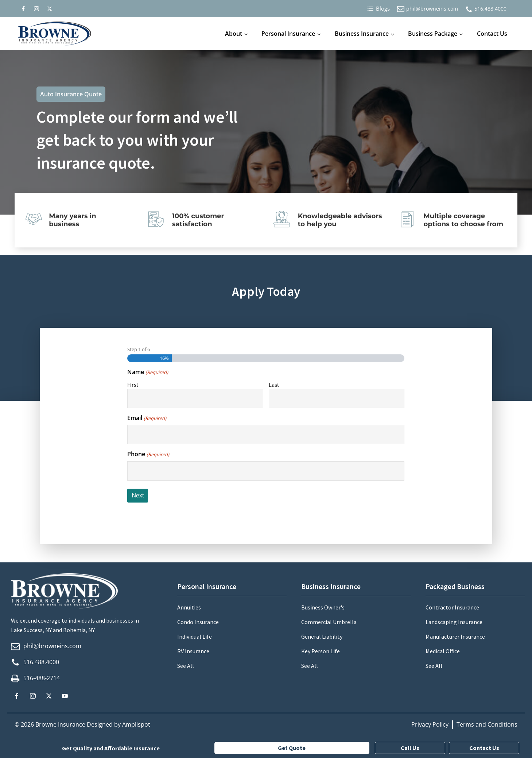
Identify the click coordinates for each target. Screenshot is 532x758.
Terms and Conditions (487, 724)
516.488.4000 (490, 9)
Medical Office (443, 651)
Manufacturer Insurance (455, 636)
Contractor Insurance (452, 607)
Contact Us (492, 34)
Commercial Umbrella (329, 622)
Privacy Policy (430, 724)
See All (186, 666)
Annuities (189, 607)
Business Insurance (362, 34)
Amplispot (136, 724)
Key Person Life (321, 651)
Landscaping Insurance (454, 622)
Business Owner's (323, 607)
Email (147, 418)
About (234, 34)
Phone (148, 454)
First (133, 385)
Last (274, 385)
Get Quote (292, 748)
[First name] (195, 398)
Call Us (410, 748)
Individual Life (195, 636)
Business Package (433, 34)
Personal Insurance (288, 34)
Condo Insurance (198, 622)
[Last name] (337, 398)
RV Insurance (193, 651)
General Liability (322, 636)
